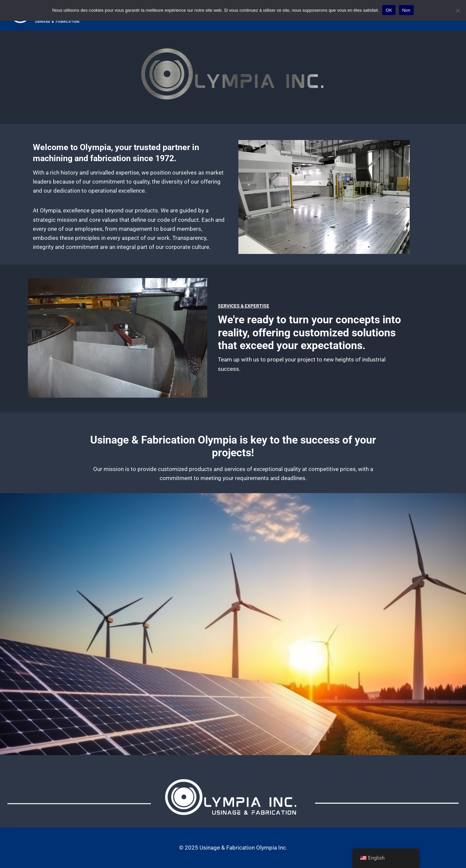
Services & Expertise (244, 306)
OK (389, 10)
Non (406, 10)
